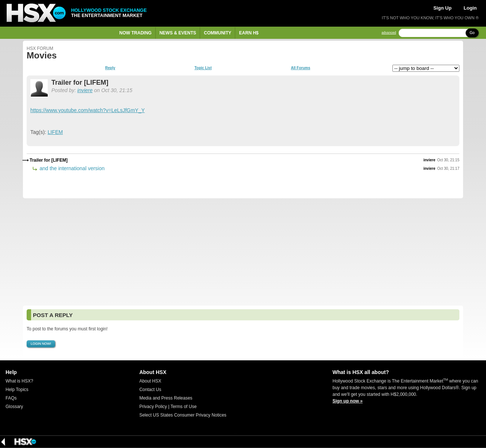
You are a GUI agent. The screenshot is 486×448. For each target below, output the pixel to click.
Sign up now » (347, 401)
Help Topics (17, 390)
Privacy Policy (153, 407)
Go (472, 33)
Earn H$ (249, 33)
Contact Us (150, 390)
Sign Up (443, 8)
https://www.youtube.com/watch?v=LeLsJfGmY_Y (87, 110)
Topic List (203, 68)
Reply (110, 68)
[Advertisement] (243, 252)
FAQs (11, 398)
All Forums (300, 68)
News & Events (178, 33)
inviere (85, 90)
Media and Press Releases (166, 398)
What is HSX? (19, 381)
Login (470, 8)
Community (217, 33)
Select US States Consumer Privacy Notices (183, 415)
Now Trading (136, 33)
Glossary (14, 407)
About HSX (150, 381)
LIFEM (55, 132)
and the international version (71, 168)
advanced (389, 33)
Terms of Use (184, 407)
